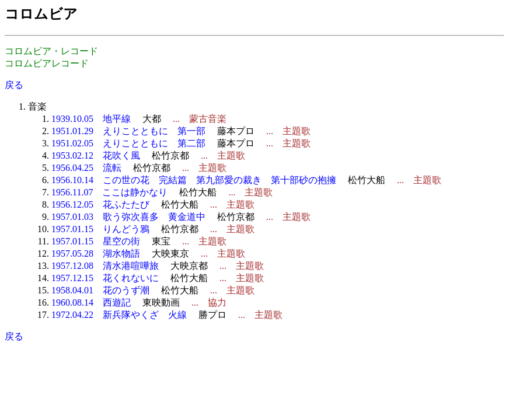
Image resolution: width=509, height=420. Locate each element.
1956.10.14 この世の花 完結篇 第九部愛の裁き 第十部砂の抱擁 (194, 180)
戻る (14, 85)
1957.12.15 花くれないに (105, 278)
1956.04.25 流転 (86, 168)
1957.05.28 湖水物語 (96, 253)
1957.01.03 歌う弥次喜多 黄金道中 (128, 217)
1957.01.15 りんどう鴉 (100, 229)
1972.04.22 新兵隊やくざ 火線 (119, 315)
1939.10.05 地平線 (91, 119)
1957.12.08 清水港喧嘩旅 (105, 266)
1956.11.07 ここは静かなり (109, 192)
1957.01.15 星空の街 (96, 241)
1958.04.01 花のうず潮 (100, 290)
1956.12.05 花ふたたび (100, 204)
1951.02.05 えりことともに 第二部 (128, 143)
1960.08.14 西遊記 (91, 302)
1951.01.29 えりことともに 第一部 (128, 131)
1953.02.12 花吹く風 (96, 155)
